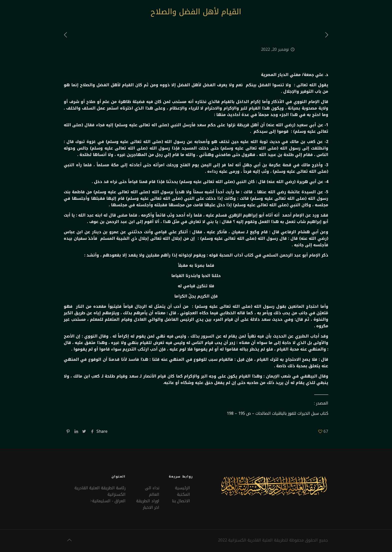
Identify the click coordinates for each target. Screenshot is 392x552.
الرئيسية (182, 488)
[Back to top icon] (69, 540)
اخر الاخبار (151, 507)
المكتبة (183, 494)
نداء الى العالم (152, 491)
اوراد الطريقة (148, 501)
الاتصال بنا (181, 501)
